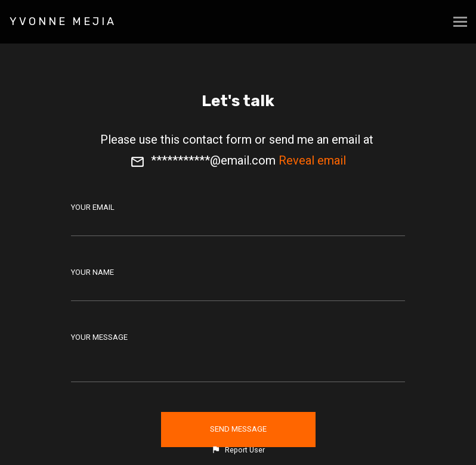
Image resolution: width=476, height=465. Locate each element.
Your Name (92, 272)
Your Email (93, 207)
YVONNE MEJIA (63, 21)
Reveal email (312, 160)
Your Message (99, 337)
